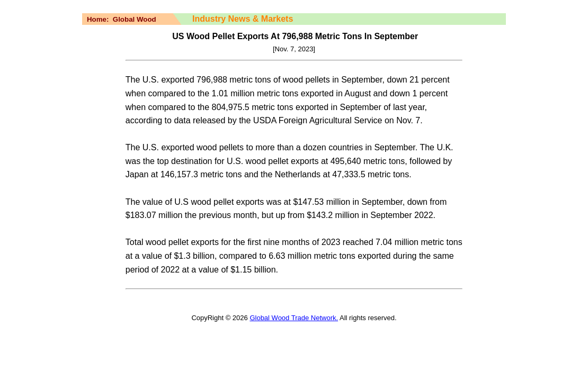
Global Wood (135, 19)
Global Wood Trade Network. (294, 318)
